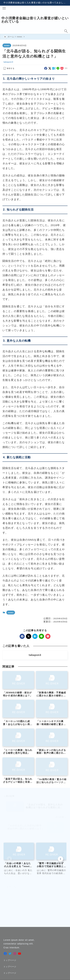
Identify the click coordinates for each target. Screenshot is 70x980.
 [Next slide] (60, 859)
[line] (58, 69)
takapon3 (8, 62)
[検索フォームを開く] (66, 31)
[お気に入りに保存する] (8, 68)
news (7, 45)
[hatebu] (54, 69)
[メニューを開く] (4, 8)
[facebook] (46, 69)
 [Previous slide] (10, 859)
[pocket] (62, 69)
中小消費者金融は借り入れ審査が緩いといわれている (35, 20)
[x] (50, 69)
